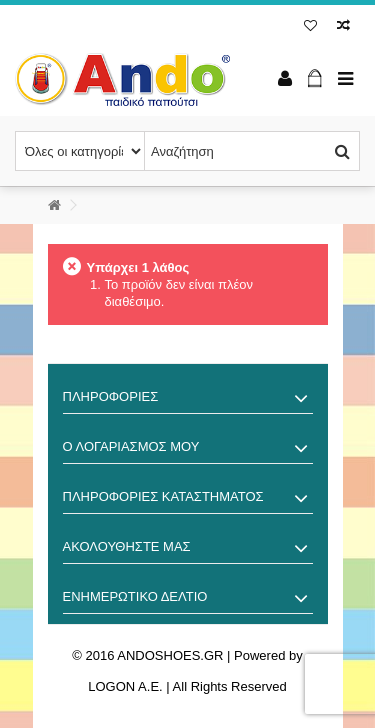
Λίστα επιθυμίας (310, 26)
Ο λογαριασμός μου (131, 446)
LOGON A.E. (125, 686)
